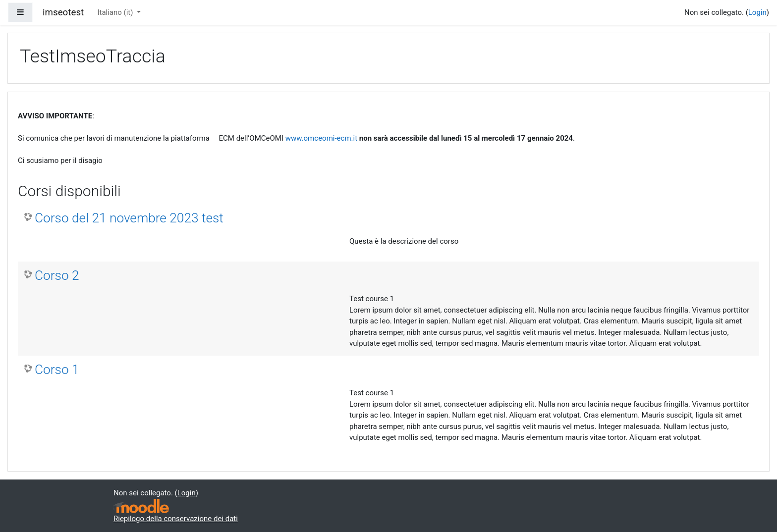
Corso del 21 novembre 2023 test (129, 218)
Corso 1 (57, 370)
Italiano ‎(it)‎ (116, 12)
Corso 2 (57, 275)
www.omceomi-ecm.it (321, 138)
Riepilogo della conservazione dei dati (176, 519)
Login (757, 12)
